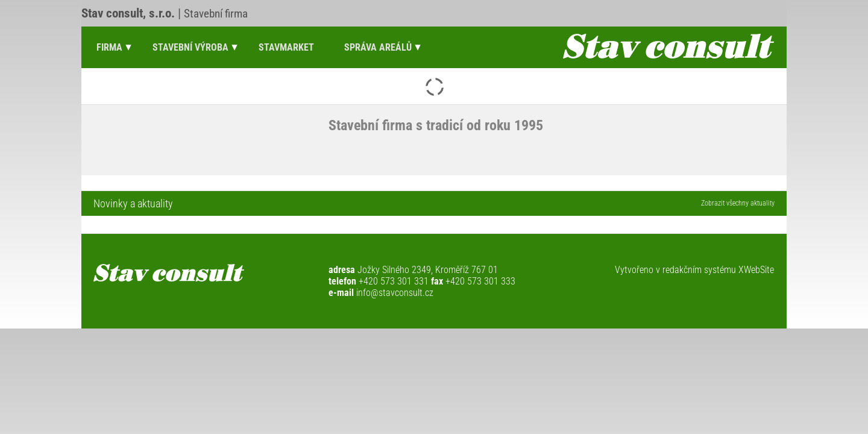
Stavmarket (286, 47)
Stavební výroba (190, 47)
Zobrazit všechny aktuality (738, 203)
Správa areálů (378, 47)
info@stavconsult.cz (395, 293)
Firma (109, 47)
